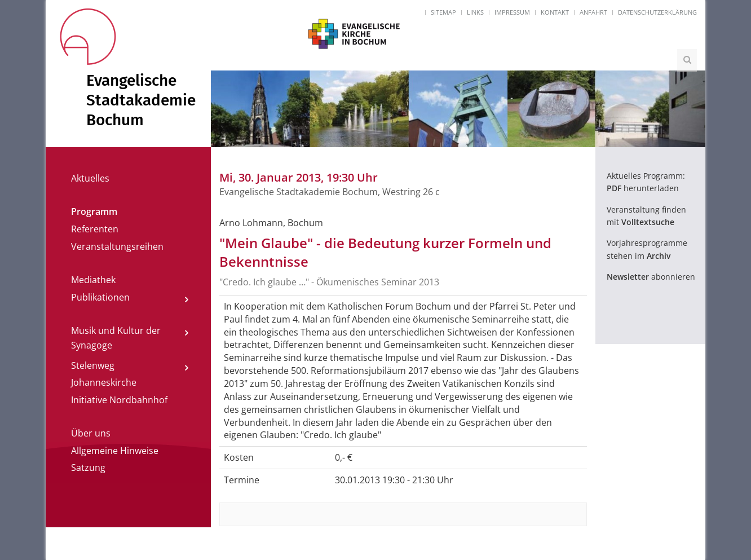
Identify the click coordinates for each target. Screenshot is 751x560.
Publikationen (100, 297)
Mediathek (93, 280)
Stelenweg (93, 365)
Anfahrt (593, 12)
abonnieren (651, 277)
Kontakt (555, 12)
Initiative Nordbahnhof (119, 400)
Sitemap (443, 12)
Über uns (91, 433)
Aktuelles (90, 178)
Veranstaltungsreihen (117, 246)
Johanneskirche (104, 382)
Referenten (95, 229)
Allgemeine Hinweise (115, 451)
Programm (94, 211)
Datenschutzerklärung (657, 12)
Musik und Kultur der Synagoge (116, 338)
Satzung (88, 468)
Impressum (512, 12)
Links (475, 12)
